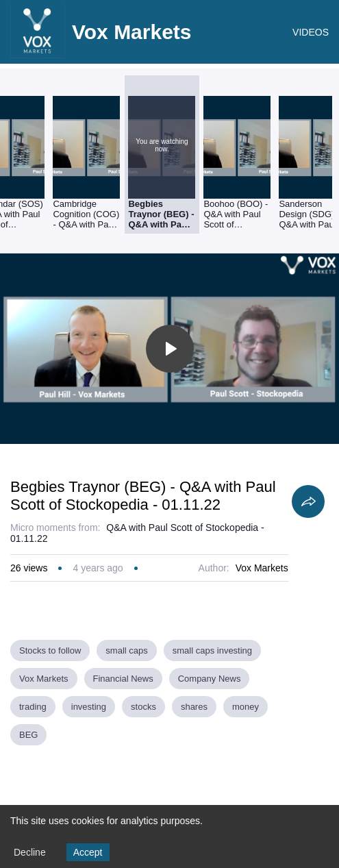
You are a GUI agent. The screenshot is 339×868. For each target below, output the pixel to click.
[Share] (308, 501)
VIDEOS (311, 32)
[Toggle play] (170, 349)
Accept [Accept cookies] (88, 852)
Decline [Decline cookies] (30, 852)
